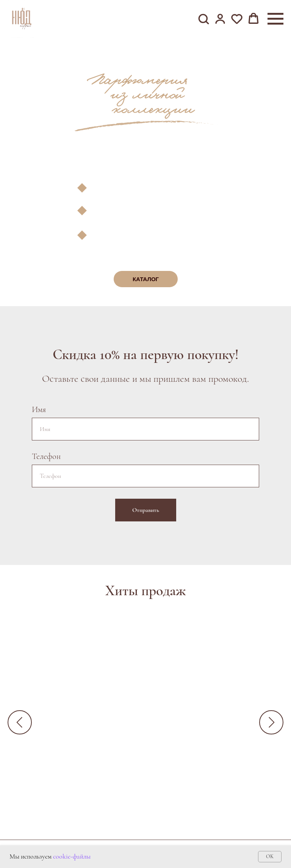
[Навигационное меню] (275, 19)
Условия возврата (189, 841)
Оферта (140, 841)
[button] (203, 19)
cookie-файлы (72, 856)
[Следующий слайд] (271, 722)
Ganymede (70, 749)
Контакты (93, 841)
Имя (39, 409)
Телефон (46, 456)
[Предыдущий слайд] (20, 722)
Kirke (169, 749)
